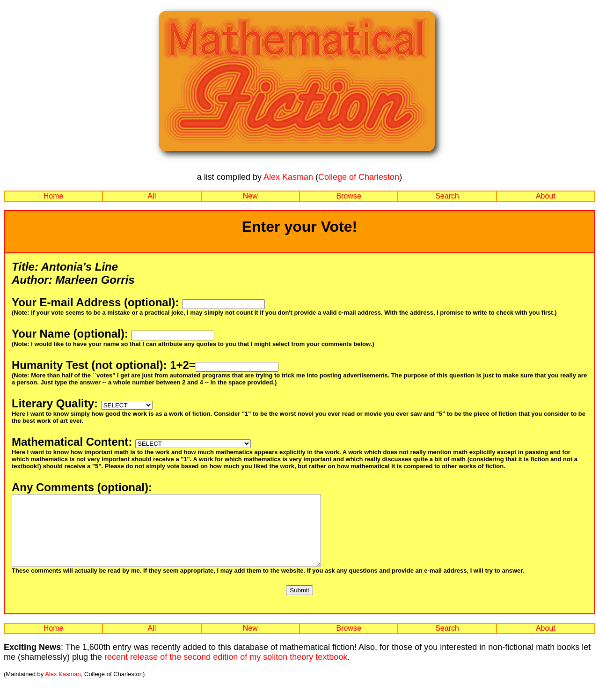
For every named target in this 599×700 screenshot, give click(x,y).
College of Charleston (359, 177)
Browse (348, 196)
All (152, 196)
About (546, 196)
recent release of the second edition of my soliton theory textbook (226, 671)
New (250, 196)
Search (447, 196)
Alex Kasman (288, 177)
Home (54, 196)
